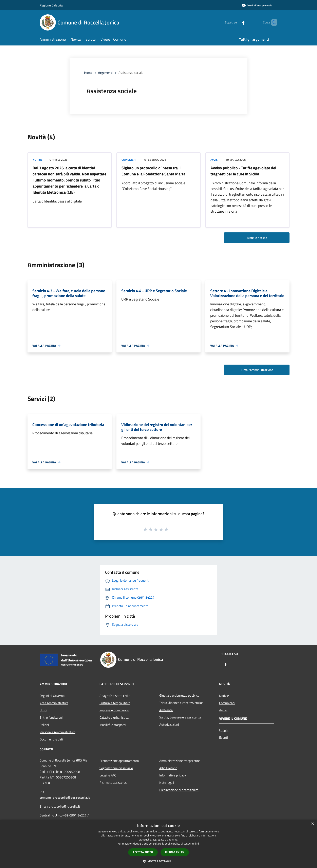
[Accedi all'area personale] (257, 5)
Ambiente (166, 710)
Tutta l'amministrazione (257, 370)
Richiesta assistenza (113, 783)
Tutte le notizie (257, 238)
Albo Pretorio (168, 768)
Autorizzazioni (169, 725)
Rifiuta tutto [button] (175, 852)
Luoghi (224, 730)
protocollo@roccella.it (64, 806)
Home (88, 73)
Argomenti (105, 73)
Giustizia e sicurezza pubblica (179, 695)
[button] (158, 861)
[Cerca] (273, 22)
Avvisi (215, 160)
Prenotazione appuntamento (119, 761)
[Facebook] (237, 22)
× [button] (312, 824)
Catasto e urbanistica (114, 717)
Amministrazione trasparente (180, 761)
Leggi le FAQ (108, 775)
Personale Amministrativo (58, 732)
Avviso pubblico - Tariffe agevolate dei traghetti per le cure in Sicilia (243, 171)
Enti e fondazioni (51, 717)
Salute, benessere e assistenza (180, 717)
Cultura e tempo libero (115, 703)
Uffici (43, 710)
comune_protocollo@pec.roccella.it (65, 797)
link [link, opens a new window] (197, 844)
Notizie (38, 160)
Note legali (167, 783)
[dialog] (158, 844)
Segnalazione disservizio (116, 768)
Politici (44, 725)
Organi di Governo (52, 696)
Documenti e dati (51, 739)
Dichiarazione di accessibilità (179, 790)
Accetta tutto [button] (143, 852)
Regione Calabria (51, 5)
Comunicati (129, 160)
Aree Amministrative (54, 703)
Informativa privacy (173, 775)
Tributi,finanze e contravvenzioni (182, 703)
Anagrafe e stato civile (115, 696)
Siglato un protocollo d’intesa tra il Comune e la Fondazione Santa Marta (153, 171)
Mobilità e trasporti (113, 725)
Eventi (224, 737)
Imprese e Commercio (114, 710)
